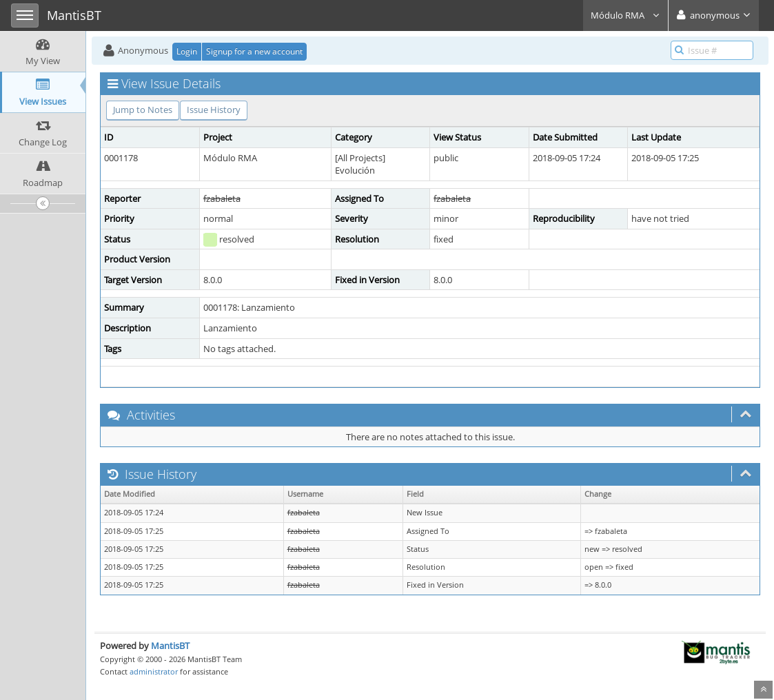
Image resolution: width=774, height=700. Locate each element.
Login (187, 51)
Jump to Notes (143, 110)
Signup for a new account (254, 51)
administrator (154, 671)
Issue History (214, 110)
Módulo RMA (625, 15)
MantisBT (170, 646)
